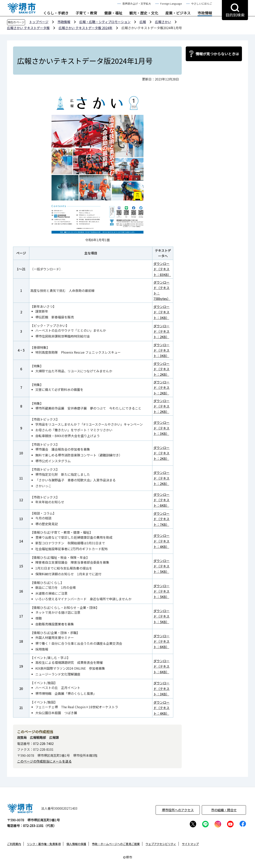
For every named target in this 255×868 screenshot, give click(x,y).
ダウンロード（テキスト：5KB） (161, 566)
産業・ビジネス (178, 13)
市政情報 (205, 13)
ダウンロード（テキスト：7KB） (161, 519)
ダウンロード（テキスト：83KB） (162, 269)
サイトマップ (190, 844)
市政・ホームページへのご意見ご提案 (116, 844)
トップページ (39, 22)
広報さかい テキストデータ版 (28, 28)
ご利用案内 (14, 844)
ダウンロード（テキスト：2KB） (161, 331)
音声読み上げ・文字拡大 (137, 4)
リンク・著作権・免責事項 (44, 844)
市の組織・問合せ (224, 810)
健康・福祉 (113, 13)
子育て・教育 (86, 13)
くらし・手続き (56, 13)
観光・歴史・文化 (144, 13)
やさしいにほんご (202, 4)
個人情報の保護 (76, 844)
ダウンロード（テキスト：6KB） (161, 500)
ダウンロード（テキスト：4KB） (161, 541)
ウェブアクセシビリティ (161, 844)
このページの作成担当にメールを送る (44, 761)
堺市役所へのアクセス (178, 810)
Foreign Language (171, 4)
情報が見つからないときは (217, 54)
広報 (143, 22)
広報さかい (163, 22)
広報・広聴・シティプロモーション (105, 22)
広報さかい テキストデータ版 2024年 (86, 28)
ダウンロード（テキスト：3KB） (161, 312)
